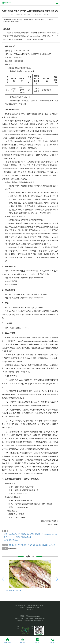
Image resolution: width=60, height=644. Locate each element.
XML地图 (30, 610)
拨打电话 (53, 641)
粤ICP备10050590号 (33, 607)
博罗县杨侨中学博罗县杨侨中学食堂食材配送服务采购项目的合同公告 (32, 545)
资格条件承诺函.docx (11, 540)
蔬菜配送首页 (8, 641)
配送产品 (23, 641)
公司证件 (38, 641)
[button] (57, 579)
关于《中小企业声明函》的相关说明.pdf (17, 537)
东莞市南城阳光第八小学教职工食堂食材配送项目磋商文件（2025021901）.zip (31, 534)
